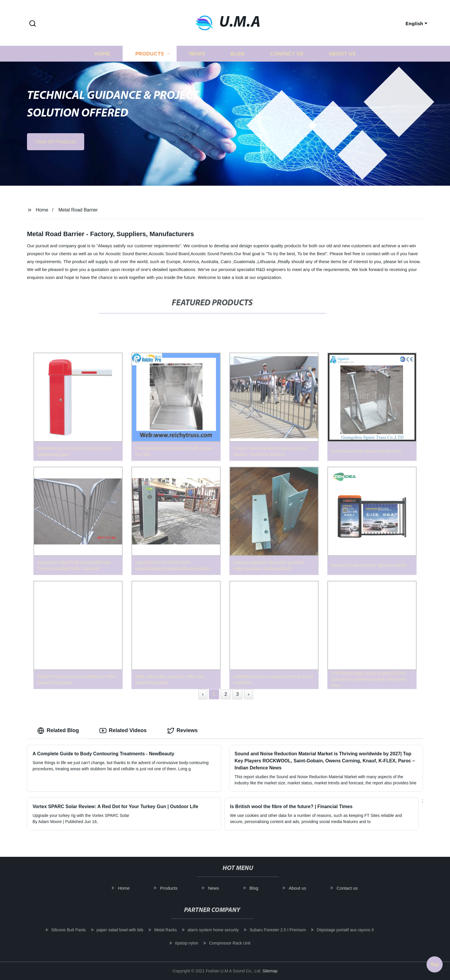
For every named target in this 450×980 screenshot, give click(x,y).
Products (150, 58)
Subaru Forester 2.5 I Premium (269, 930)
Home (102, 58)
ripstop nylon (177, 943)
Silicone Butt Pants (60, 930)
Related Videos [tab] (123, 731)
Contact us (287, 58)
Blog (237, 58)
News (197, 58)
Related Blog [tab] (58, 731)
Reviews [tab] (182, 731)
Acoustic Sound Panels (212, 254)
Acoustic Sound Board (169, 254)
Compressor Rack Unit (221, 943)
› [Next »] (249, 694)
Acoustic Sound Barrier (127, 254)
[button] (33, 24)
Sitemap (270, 971)
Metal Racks (157, 930)
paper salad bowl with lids (111, 930)
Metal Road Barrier (78, 210)
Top (435, 963)
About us (342, 58)
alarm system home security (204, 930)
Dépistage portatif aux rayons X (336, 930)
